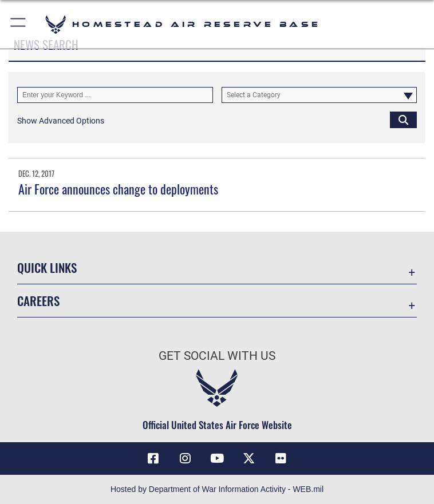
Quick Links (47, 267)
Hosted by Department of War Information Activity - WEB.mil (217, 489)
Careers (38, 301)
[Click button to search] (403, 120)
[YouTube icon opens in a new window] (217, 458)
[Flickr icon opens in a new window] (281, 458)
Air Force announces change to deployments (118, 189)
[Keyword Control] (115, 95)
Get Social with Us (217, 356)
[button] (19, 24)
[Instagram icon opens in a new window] (185, 458)
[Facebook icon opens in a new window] (153, 458)
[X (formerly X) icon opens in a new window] (249, 458)
